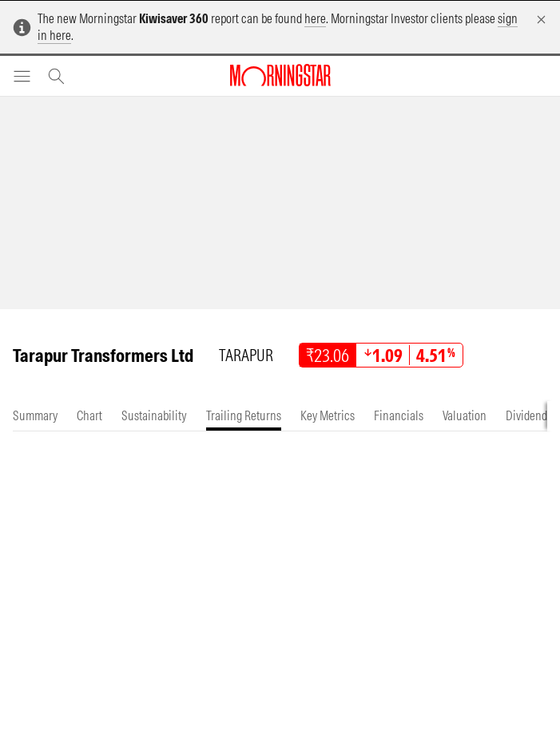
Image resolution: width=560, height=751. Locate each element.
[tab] (35, 416)
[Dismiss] (541, 20)
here (315, 18)
